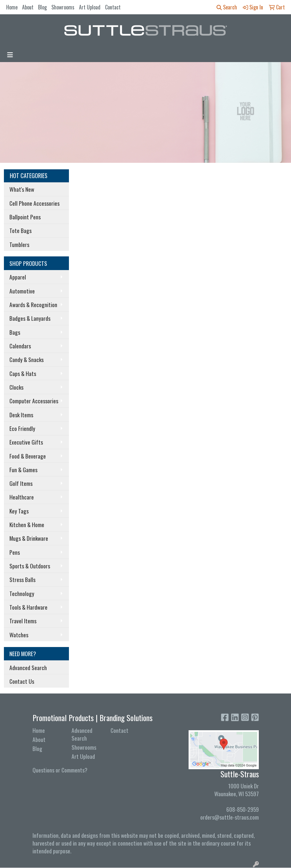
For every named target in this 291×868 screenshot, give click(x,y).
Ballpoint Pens (25, 217)
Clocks (16, 387)
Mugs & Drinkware (29, 538)
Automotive (22, 291)
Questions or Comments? (60, 770)
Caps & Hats (23, 373)
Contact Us (22, 681)
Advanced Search (28, 667)
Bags (15, 332)
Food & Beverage (28, 456)
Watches (19, 635)
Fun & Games (23, 470)
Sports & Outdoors (30, 566)
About (28, 7)
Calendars (20, 346)
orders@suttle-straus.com (230, 817)
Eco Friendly (22, 428)
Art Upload (90, 7)
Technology (22, 593)
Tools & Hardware (28, 607)
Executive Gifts (26, 442)
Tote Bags (20, 230)
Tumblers (19, 244)
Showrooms (63, 7)
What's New (22, 189)
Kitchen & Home (27, 525)
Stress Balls (22, 579)
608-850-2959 (243, 809)
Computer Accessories (34, 401)
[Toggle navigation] (10, 55)
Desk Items (21, 415)
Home (12, 7)
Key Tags (19, 511)
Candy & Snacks (26, 359)
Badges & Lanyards (30, 318)
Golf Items (21, 483)
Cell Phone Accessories (34, 203)
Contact (113, 7)
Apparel (18, 277)
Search (227, 7)
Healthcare (22, 497)
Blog (42, 7)
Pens (15, 552)
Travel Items (23, 621)
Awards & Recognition (33, 304)
